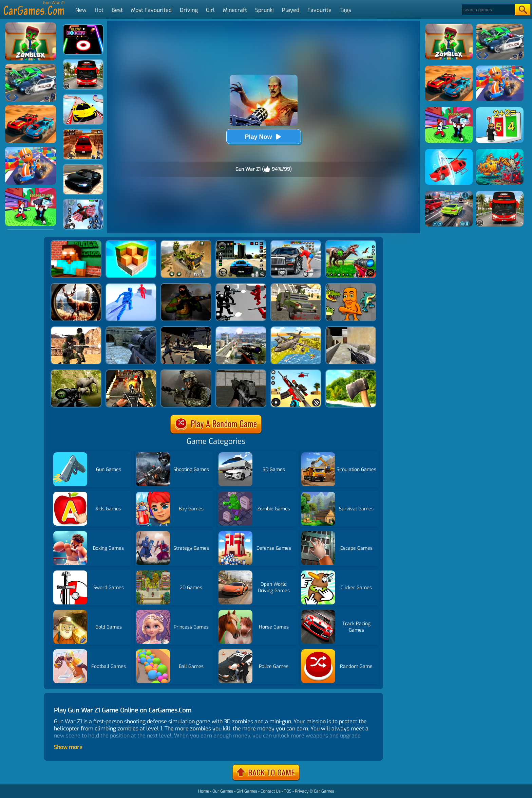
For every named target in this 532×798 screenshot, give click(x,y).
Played (291, 10)
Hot (99, 10)
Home (204, 791)
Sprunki (264, 10)
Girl (210, 10)
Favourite (319, 10)
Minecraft (235, 10)
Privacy (302, 791)
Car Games (324, 791)
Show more (68, 747)
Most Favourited (151, 10)
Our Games (223, 791)
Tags (345, 10)
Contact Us (271, 791)
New (81, 10)
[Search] (488, 10)
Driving (189, 10)
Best (117, 10)
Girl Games (247, 791)
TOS (288, 791)
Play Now (263, 137)
